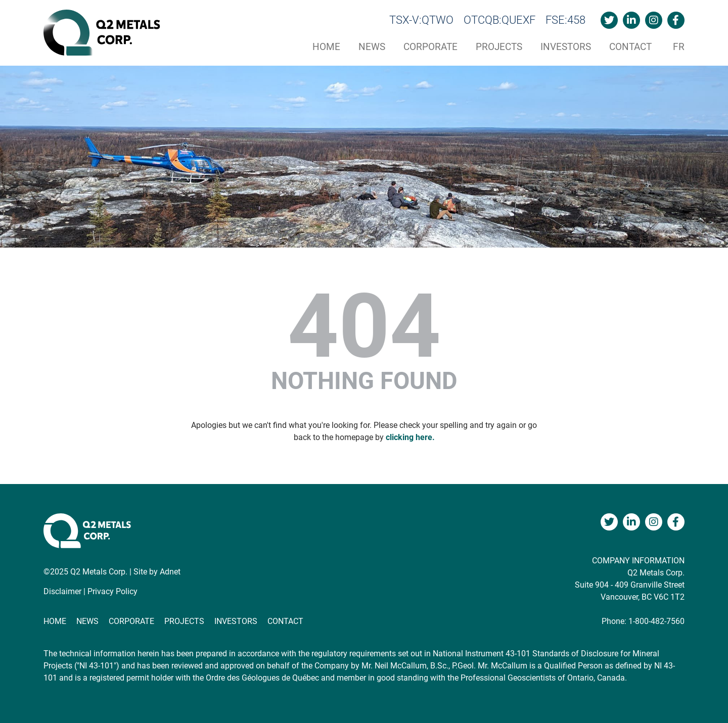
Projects (499, 47)
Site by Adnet (157, 572)
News (372, 47)
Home (326, 47)
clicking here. (410, 437)
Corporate (430, 47)
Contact (630, 47)
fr (679, 47)
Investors (566, 47)
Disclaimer (62, 591)
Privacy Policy (112, 591)
